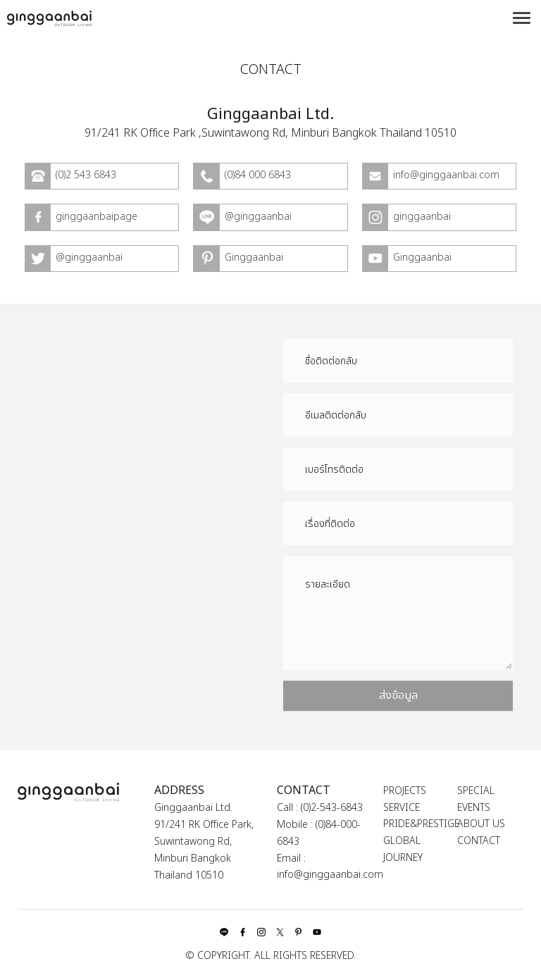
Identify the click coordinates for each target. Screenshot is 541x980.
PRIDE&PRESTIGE (421, 824)
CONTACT (479, 841)
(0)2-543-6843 (332, 808)
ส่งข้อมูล (398, 695)
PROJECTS (405, 791)
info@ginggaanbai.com (330, 875)
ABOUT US (481, 824)
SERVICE (402, 808)
